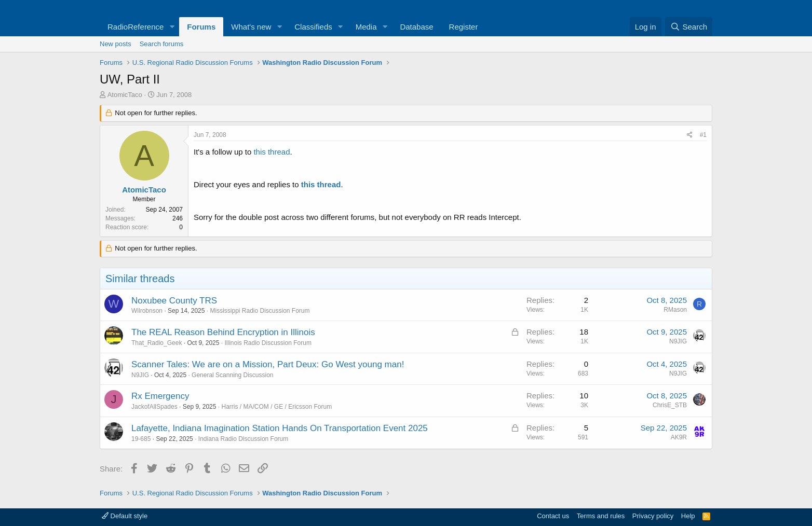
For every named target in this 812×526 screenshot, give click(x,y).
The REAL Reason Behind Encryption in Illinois (223, 332)
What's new (251, 27)
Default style (125, 516)
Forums (201, 27)
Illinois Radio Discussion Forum (268, 343)
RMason (675, 310)
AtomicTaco (125, 95)
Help (688, 516)
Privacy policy (653, 516)
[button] (172, 27)
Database (416, 27)
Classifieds (313, 27)
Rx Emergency (160, 396)
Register (464, 27)
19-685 (141, 439)
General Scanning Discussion (232, 375)
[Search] (689, 27)
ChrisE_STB (670, 405)
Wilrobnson (147, 311)
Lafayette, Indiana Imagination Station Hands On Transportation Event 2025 (280, 428)
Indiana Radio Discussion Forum (243, 439)
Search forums (162, 44)
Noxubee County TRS (174, 301)
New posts (116, 44)
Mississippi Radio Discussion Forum (260, 311)
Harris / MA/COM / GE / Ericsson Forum (276, 407)
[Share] (690, 135)
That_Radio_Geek (157, 343)
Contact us (553, 516)
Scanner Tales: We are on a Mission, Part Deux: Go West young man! (268, 364)
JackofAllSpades (154, 407)
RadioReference (136, 27)
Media (366, 27)
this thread (272, 152)
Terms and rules (601, 516)
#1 (703, 135)
